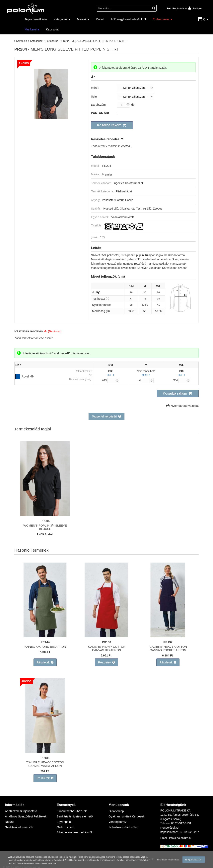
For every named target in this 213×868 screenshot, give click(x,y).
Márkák (82, 19)
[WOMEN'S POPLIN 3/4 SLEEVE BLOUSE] (45, 514)
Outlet (100, 19)
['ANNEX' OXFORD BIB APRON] (45, 635)
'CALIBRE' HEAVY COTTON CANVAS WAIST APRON (45, 761)
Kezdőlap (22, 41)
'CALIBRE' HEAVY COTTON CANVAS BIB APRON (106, 647)
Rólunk (9, 818)
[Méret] (135, 88)
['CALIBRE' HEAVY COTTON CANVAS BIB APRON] (106, 635)
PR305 (45, 520)
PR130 (106, 640)
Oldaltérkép (116, 808)
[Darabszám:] (123, 105)
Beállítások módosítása (167, 859)
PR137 (168, 640)
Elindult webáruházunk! (71, 808)
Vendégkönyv (117, 818)
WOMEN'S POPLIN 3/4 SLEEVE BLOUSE (45, 526)
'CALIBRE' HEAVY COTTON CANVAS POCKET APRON (168, 647)
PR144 (45, 640)
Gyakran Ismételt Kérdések (126, 813)
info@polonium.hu (181, 835)
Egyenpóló (63, 818)
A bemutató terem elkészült (74, 828)
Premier (107, 174)
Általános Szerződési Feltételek (25, 813)
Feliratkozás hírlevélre (123, 823)
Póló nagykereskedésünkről (128, 19)
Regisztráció (180, 8)
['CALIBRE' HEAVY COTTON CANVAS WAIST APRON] (45, 750)
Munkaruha (32, 29)
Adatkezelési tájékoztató (20, 808)
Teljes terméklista (36, 19)
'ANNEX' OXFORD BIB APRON (45, 645)
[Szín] (135, 97)
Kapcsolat (52, 29)
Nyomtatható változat (185, 404)
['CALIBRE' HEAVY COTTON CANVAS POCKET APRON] (168, 635)
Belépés (197, 8)
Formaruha (52, 41)
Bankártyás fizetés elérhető (74, 813)
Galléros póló (65, 823)
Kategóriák (61, 19)
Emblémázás (161, 19)
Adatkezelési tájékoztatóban (77, 859)
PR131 (45, 755)
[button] (111, 125)
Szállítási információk (18, 823)
